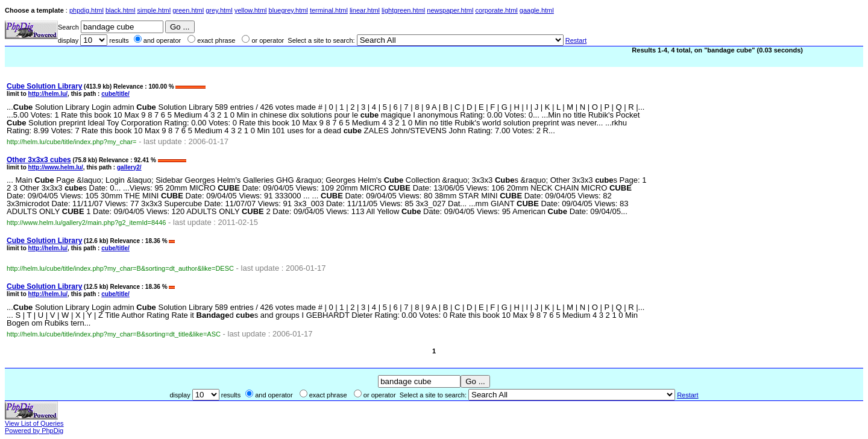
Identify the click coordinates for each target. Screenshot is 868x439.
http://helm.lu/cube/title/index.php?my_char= (72, 142)
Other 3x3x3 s (39, 160)
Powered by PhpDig (34, 431)
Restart (576, 40)
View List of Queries (34, 423)
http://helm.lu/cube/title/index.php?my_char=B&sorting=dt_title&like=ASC (114, 334)
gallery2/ (129, 167)
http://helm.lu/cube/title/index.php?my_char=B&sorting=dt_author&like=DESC (120, 268)
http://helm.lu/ (48, 94)
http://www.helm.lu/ (56, 167)
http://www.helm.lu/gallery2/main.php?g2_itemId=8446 (86, 223)
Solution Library (44, 86)
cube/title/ (115, 94)
